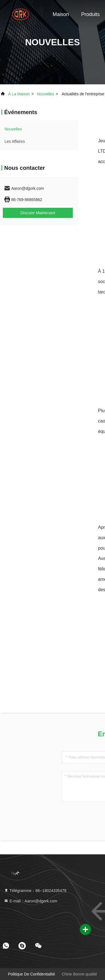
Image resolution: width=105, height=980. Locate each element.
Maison (61, 14)
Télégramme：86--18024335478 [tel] (35, 891)
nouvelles (46, 94)
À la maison (19, 94)
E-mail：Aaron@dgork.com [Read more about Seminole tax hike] (31, 901)
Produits (90, 14)
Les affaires (15, 141)
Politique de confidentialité (31, 974)
